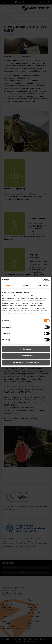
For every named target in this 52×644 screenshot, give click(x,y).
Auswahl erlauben (26, 356)
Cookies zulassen (26, 349)
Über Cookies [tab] (43, 285)
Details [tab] (26, 285)
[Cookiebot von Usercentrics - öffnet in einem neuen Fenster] (41, 280)
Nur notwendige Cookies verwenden (26, 362)
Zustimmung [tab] (9, 285)
